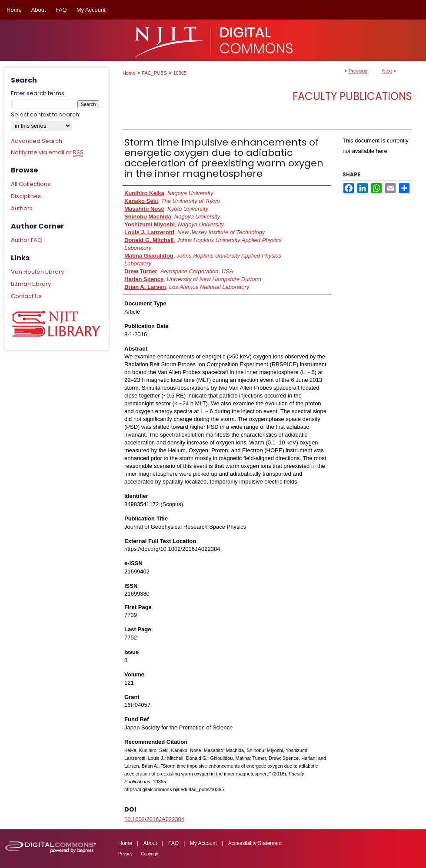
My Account (203, 843)
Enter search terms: (38, 93)
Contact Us (26, 296)
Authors (22, 208)
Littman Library (31, 284)
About (150, 843)
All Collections (31, 184)
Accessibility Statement (255, 843)
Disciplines (26, 196)
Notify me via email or (47, 152)
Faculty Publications (352, 96)
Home (129, 73)
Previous (358, 71)
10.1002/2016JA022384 (154, 819)
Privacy (125, 854)
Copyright (150, 854)
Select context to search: (46, 114)
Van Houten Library (37, 272)
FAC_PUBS (154, 73)
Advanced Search (37, 141)
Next (387, 71)
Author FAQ (27, 240)
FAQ (173, 843)
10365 (180, 73)
